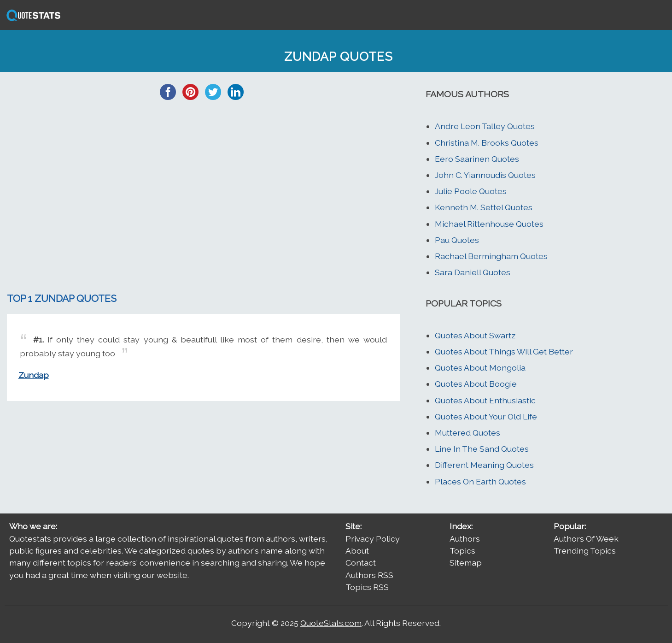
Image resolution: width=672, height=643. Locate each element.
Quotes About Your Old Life (486, 416)
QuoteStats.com (331, 623)
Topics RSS (367, 587)
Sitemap (466, 563)
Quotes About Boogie (476, 384)
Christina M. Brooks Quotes (487, 143)
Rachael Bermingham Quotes (491, 256)
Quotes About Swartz (475, 335)
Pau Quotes (457, 240)
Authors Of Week (586, 539)
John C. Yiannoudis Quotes (485, 175)
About (357, 551)
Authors (465, 539)
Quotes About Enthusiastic (485, 400)
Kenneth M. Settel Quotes (484, 207)
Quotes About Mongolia (480, 368)
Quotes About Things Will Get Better (504, 351)
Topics (462, 551)
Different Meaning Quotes (484, 465)
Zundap (34, 375)
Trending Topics (585, 551)
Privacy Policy (373, 539)
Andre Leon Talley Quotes (485, 126)
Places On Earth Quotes (480, 481)
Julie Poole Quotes (471, 191)
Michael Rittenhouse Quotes (489, 224)
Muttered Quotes (467, 433)
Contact (361, 563)
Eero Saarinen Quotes (477, 159)
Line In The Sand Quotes (482, 449)
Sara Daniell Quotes (473, 272)
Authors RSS (369, 575)
